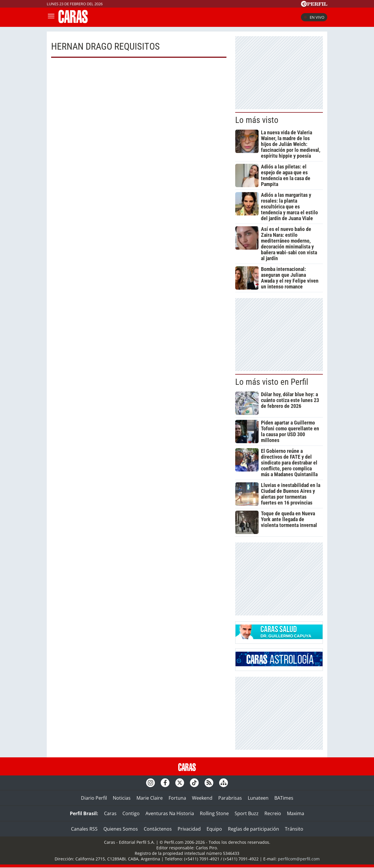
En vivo (314, 17)
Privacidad (189, 829)
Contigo (131, 813)
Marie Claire (150, 798)
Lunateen (258, 798)
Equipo (214, 829)
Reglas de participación (253, 829)
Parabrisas (230, 798)
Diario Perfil (94, 798)
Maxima (296, 813)
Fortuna (177, 798)
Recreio (273, 813)
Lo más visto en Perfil (272, 382)
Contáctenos (158, 829)
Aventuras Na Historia (170, 813)
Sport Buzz (247, 813)
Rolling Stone (214, 813)
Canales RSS (84, 829)
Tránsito (294, 829)
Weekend (202, 798)
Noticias (122, 798)
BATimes (284, 798)
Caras (110, 813)
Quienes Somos (121, 829)
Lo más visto (257, 120)
